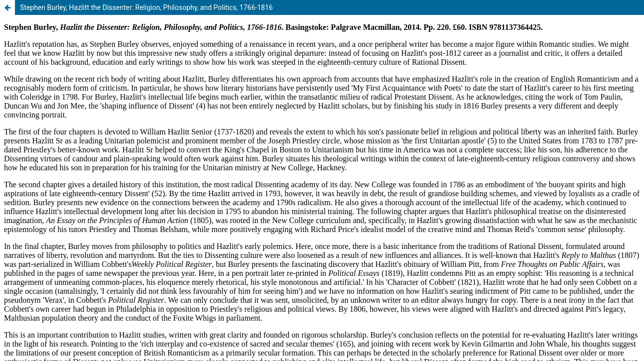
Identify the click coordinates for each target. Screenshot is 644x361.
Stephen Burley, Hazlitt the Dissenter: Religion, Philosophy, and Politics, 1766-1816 (146, 7)
